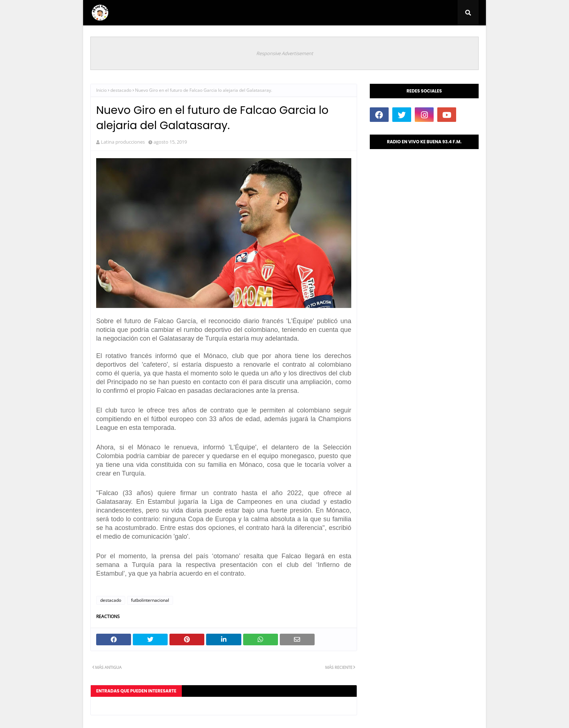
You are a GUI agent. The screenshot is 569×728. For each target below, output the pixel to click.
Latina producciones (123, 142)
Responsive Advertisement (285, 53)
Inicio (101, 90)
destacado (121, 90)
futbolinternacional (150, 600)
